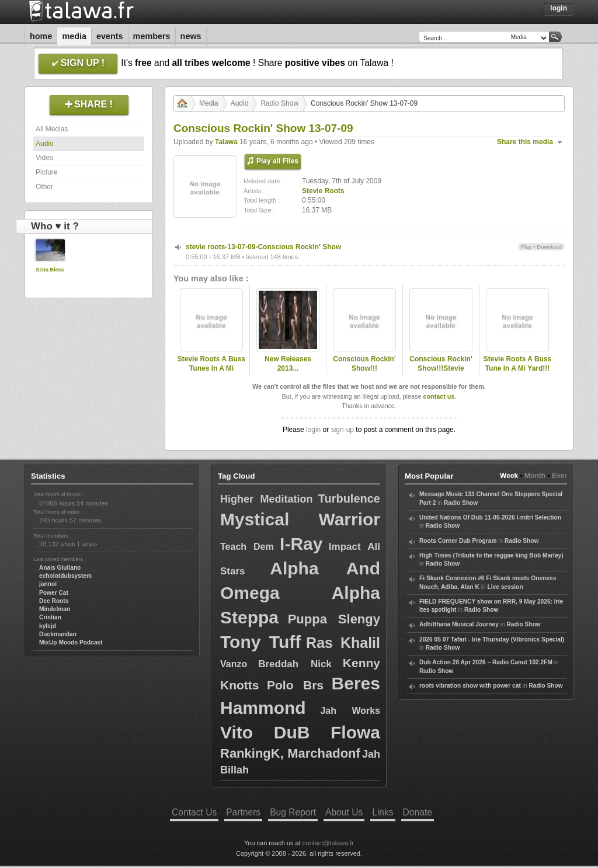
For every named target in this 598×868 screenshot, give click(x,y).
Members (152, 36)
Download (549, 247)
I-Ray (301, 544)
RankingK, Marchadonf (290, 753)
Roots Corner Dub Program (458, 541)
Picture (46, 172)
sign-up (343, 430)
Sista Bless (50, 270)
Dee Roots (54, 601)
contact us (439, 396)
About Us (344, 812)
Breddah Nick (295, 664)
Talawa (226, 142)
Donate (418, 812)
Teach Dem (247, 547)
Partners (243, 812)
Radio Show (279, 103)
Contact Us (194, 812)
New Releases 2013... (288, 364)
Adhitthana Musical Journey (459, 624)
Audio (45, 144)
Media (74, 36)
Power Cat (54, 593)
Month (535, 476)
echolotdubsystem (65, 576)
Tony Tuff (260, 642)
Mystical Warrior (300, 519)
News (191, 36)
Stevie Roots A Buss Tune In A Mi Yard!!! (517, 364)
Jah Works (350, 711)
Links (383, 812)
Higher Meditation (266, 499)
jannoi (48, 584)
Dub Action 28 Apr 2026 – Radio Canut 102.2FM (486, 662)
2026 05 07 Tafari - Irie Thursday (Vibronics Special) (492, 639)
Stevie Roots (323, 191)
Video (44, 158)
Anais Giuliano (60, 568)
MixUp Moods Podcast (71, 642)
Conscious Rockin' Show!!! (364, 364)
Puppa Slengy (334, 619)
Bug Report (293, 812)
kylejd (48, 626)
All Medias (52, 129)
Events (110, 36)
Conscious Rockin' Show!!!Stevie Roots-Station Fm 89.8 (441, 374)
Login (559, 8)
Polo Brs (295, 685)
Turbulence (349, 499)
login (313, 430)
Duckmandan (58, 634)
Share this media (525, 142)
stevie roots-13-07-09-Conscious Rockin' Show (263, 247)
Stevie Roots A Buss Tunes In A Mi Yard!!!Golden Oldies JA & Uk (211, 374)
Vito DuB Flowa (300, 732)
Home (41, 36)
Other (44, 187)
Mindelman (55, 609)
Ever (559, 476)
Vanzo (234, 664)
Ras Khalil (343, 643)
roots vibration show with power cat (470, 686)
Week (509, 476)
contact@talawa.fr (328, 843)
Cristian (50, 617)
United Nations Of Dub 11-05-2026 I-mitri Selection (490, 517)
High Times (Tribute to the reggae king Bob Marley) (491, 555)
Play (526, 247)
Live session (505, 587)
